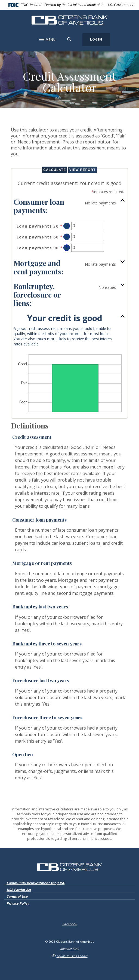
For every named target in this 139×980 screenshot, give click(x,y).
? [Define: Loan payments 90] (67, 248)
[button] (69, 206)
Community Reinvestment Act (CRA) (36, 883)
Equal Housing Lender (72, 956)
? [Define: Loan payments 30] (67, 226)
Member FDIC (70, 949)
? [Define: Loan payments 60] (67, 237)
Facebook (69, 924)
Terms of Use (17, 897)
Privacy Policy (18, 903)
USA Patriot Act (19, 890)
